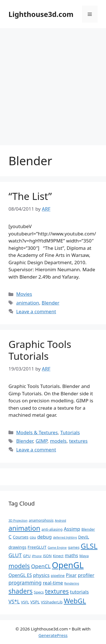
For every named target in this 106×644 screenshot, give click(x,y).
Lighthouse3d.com (41, 14)
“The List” (30, 196)
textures (78, 441)
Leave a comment (36, 311)
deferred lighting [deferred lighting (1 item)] (65, 537)
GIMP (42, 441)
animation (28, 303)
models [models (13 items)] (19, 566)
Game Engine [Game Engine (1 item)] (57, 548)
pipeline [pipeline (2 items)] (58, 575)
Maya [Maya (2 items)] (84, 556)
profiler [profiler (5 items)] (86, 575)
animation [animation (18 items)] (24, 528)
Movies (24, 294)
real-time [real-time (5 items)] (53, 583)
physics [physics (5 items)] (41, 575)
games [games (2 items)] (74, 547)
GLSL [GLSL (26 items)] (89, 546)
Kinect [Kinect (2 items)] (58, 556)
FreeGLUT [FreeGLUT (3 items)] (37, 547)
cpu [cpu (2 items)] (33, 537)
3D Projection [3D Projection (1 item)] (18, 521)
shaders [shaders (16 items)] (20, 591)
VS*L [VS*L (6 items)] (14, 601)
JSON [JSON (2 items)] (47, 556)
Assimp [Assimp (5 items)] (72, 529)
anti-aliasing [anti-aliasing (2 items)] (52, 529)
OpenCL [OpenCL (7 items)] (41, 566)
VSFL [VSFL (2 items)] (25, 602)
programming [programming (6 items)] (25, 583)
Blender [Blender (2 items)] (88, 529)
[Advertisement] (53, 84)
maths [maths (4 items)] (71, 555)
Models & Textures (37, 432)
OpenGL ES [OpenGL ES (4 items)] (20, 575)
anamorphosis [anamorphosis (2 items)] (41, 520)
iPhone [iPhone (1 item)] (37, 556)
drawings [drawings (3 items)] (17, 547)
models (58, 441)
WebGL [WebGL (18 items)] (75, 601)
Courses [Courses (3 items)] (20, 537)
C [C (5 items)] (10, 537)
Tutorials (70, 432)
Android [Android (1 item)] (60, 521)
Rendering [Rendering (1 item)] (72, 583)
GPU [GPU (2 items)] (27, 556)
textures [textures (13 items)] (57, 591)
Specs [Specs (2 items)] (39, 592)
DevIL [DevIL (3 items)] (84, 537)
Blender (50, 303)
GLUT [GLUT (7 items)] (15, 555)
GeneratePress (53, 635)
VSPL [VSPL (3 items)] (35, 602)
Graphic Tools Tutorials (40, 350)
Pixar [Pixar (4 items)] (71, 575)
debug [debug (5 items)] (45, 537)
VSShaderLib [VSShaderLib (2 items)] (52, 602)
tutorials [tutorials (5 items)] (79, 592)
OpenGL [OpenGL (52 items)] (68, 565)
